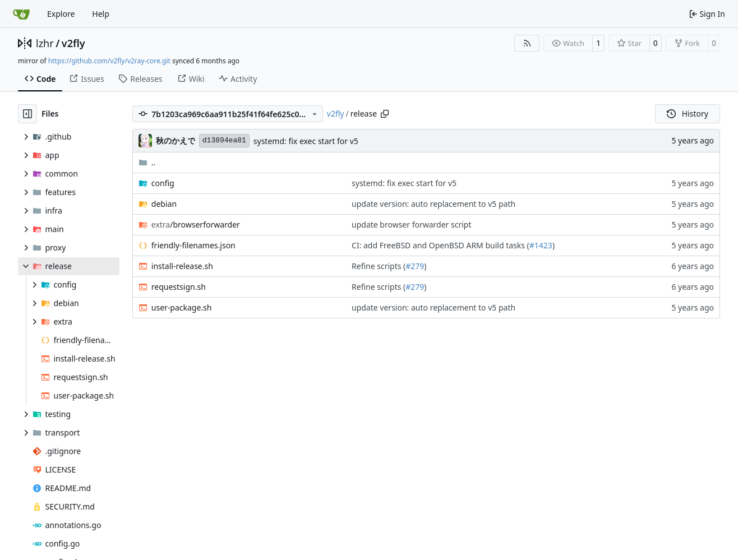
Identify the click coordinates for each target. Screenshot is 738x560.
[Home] (21, 14)
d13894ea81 (224, 140)
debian (164, 204)
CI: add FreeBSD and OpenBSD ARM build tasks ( (441, 245)
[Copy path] (385, 114)
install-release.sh (182, 266)
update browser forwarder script (412, 225)
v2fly (73, 43)
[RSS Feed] (527, 43)
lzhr (45, 43)
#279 (415, 266)
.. (147, 162)
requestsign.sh (179, 287)
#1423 (541, 245)
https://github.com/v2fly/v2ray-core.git (109, 61)
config (163, 183)
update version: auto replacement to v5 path (433, 204)
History (688, 114)
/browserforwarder (196, 225)
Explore (61, 14)
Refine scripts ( (379, 266)
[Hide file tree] (27, 114)
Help (101, 14)
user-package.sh (182, 307)
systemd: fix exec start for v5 (306, 141)
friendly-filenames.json (193, 245)
